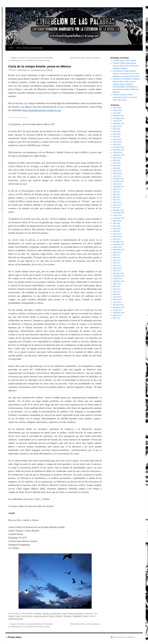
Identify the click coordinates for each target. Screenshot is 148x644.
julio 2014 (116, 286)
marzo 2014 (117, 297)
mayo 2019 (117, 134)
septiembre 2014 (119, 281)
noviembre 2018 (118, 150)
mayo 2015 (117, 260)
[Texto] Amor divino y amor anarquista (86, 58)
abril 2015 (116, 263)
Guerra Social (27, 616)
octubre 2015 (117, 247)
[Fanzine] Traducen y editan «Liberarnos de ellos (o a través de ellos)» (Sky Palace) (125, 97)
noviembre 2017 (118, 181)
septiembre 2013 (119, 313)
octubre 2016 (117, 215)
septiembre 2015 (119, 250)
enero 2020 (117, 113)
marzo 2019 (117, 139)
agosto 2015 (117, 252)
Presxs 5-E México (76, 613)
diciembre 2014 (118, 273)
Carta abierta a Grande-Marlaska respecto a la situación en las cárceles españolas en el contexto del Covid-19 (126, 74)
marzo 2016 (117, 234)
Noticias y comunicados (52, 613)
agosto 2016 (117, 221)
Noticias (38, 613)
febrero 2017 (117, 205)
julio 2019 (116, 129)
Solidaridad (77, 616)
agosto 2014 (117, 284)
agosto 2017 (117, 189)
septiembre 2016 (119, 218)
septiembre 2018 (119, 155)
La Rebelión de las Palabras (41, 70)
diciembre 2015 (118, 242)
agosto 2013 (117, 315)
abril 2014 (116, 294)
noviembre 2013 (118, 307)
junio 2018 (117, 163)
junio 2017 (117, 194)
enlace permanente (16, 619)
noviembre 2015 (118, 244)
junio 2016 (117, 226)
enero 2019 (117, 145)
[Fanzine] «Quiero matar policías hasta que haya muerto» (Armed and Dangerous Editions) (126, 66)
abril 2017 (116, 200)
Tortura (85, 616)
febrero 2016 (117, 236)
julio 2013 (116, 318)
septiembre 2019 (119, 123)
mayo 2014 (117, 292)
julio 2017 (116, 192)
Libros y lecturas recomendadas (29, 48)
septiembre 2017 (119, 187)
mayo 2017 (117, 197)
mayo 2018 (117, 166)
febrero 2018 (117, 173)
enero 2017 (117, 208)
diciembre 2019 (118, 116)
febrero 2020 (117, 110)
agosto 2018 (117, 158)
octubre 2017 (117, 184)
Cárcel (18, 616)
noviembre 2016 (118, 213)
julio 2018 (116, 160)
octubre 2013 (117, 310)
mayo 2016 (117, 229)
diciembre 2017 (118, 179)
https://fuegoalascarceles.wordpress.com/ (42, 110)
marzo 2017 (117, 202)
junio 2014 (117, 289)
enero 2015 (117, 271)
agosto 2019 (117, 126)
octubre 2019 (117, 121)
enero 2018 (117, 176)
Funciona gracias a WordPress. (125, 637)
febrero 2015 (117, 268)
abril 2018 (116, 168)
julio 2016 (116, 223)
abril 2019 (116, 137)
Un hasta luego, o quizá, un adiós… (125, 60)
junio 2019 (117, 131)
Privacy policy (15, 637)
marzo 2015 (117, 265)
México (51, 616)
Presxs (65, 613)
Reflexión (59, 616)
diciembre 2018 (118, 147)
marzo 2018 (117, 171)
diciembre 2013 (118, 305)
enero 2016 (117, 239)
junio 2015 (117, 257)
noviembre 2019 (118, 118)
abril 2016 (116, 231)
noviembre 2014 (118, 276)
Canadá (11, 616)
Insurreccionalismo (40, 616)
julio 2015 (116, 255)
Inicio (11, 48)
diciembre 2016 (118, 210)
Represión (68, 616)
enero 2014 (117, 302)
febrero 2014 (117, 300)
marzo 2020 (117, 108)
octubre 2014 (117, 279)
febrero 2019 (117, 142)
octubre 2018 (117, 152)
